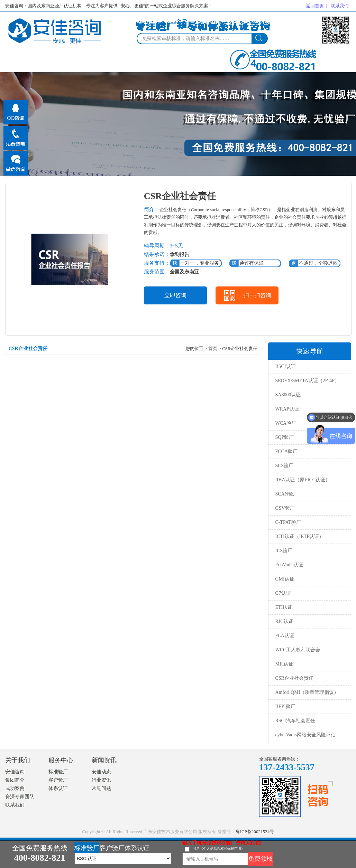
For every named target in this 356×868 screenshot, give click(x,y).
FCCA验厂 (287, 451)
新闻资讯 (104, 760)
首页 (213, 348)
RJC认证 (284, 621)
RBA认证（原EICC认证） (303, 480)
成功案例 (15, 788)
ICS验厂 (284, 551)
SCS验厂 (285, 466)
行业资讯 (101, 780)
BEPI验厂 (285, 706)
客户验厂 (58, 780)
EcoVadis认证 (289, 565)
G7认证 (283, 593)
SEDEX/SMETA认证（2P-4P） (308, 381)
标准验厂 (58, 772)
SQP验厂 (285, 437)
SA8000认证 (288, 395)
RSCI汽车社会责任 (295, 721)
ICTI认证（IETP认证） (300, 536)
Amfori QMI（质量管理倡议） (307, 692)
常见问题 (101, 788)
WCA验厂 (286, 423)
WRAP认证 (287, 409)
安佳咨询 (15, 772)
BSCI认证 (286, 366)
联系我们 (340, 6)
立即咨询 (175, 295)
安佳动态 (101, 772)
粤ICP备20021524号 (255, 832)
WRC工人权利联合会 (298, 650)
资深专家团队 (20, 797)
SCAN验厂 (287, 494)
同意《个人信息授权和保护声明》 (219, 848)
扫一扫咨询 (257, 295)
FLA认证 (285, 636)
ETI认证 (284, 607)
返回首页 (315, 6)
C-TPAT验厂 (288, 522)
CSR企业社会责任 (294, 678)
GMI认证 (285, 579)
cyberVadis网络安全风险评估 (305, 735)
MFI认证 (285, 664)
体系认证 (58, 788)
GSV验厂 (285, 508)
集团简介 (15, 780)
